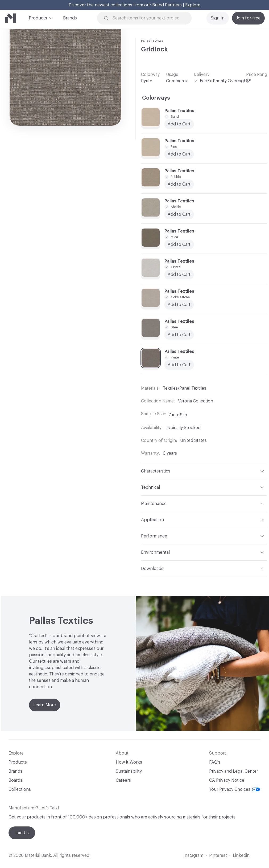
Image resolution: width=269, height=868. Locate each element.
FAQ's (215, 762)
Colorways (156, 98)
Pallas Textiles (152, 41)
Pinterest (218, 855)
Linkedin (241, 855)
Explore (193, 5)
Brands (70, 18)
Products (38, 18)
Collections (20, 789)
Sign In (218, 18)
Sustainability (129, 771)
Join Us (22, 833)
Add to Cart (179, 305)
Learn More (45, 705)
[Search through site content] (148, 18)
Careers (123, 780)
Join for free (248, 18)
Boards (15, 780)
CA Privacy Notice (227, 780)
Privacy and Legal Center (234, 771)
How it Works (129, 762)
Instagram (193, 855)
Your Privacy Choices (235, 789)
